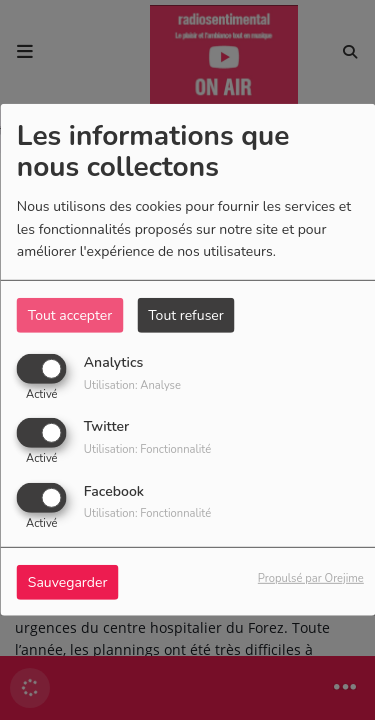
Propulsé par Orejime (311, 577)
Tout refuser (186, 315)
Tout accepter (70, 315)
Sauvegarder (68, 581)
